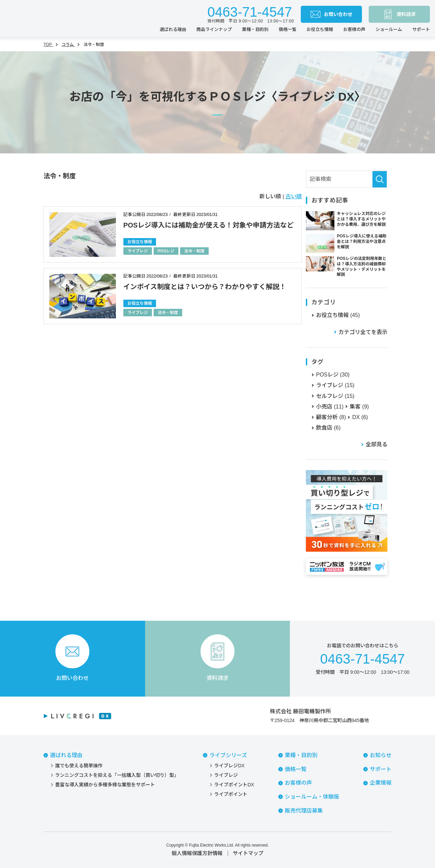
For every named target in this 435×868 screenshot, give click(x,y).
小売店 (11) (330, 407)
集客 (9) (359, 407)
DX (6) (360, 417)
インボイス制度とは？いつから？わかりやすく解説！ (205, 287)
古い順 (294, 196)
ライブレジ (138, 251)
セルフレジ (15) (335, 396)
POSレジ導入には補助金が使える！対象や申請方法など (208, 225)
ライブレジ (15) (335, 385)
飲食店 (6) (328, 428)
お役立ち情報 (140, 242)
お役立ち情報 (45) (338, 315)
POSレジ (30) (333, 375)
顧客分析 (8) (331, 417)
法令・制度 (194, 251)
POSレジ (166, 251)
